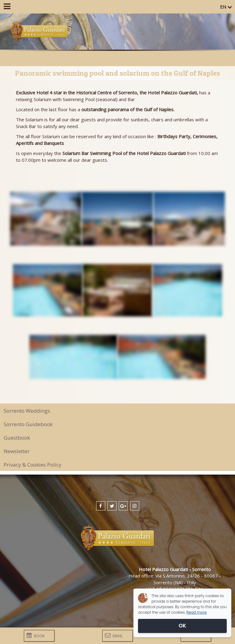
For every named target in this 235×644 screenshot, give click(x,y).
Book (36, 636)
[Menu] (7, 7)
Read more (196, 612)
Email (114, 636)
